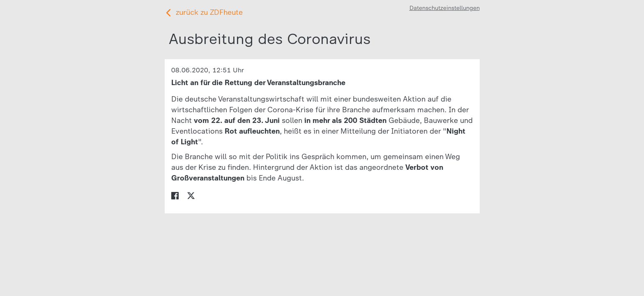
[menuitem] (175, 195)
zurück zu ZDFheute (209, 12)
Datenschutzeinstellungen (445, 8)
